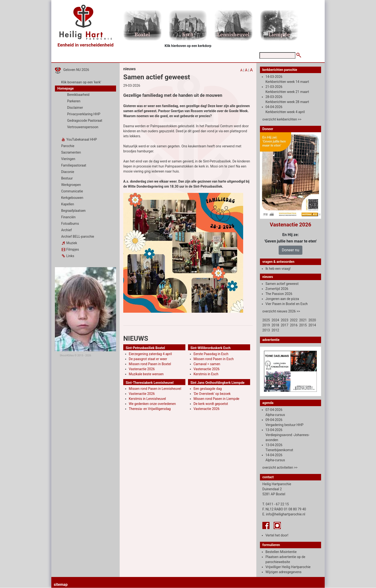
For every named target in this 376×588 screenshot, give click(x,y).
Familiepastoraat (74, 165)
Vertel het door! (277, 535)
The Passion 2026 (279, 294)
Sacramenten (71, 152)
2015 (303, 325)
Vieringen (68, 159)
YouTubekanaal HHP (79, 139)
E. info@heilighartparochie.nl (284, 514)
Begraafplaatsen (73, 211)
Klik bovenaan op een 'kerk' (81, 82)
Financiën (68, 217)
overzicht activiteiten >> (280, 467)
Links (68, 256)
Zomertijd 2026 (277, 289)
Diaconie (68, 172)
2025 (266, 320)
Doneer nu (290, 250)
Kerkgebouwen (72, 198)
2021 (303, 320)
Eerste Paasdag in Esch (211, 354)
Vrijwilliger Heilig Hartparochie (288, 567)
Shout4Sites (67, 355)
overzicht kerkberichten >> (282, 119)
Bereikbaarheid (78, 95)
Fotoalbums (70, 224)
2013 (266, 330)
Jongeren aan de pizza (282, 299)
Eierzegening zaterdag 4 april (150, 354)
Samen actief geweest (282, 284)
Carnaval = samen (207, 364)
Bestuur (67, 178)
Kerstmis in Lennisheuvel (147, 399)
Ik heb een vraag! (278, 269)
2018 (275, 325)
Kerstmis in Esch (206, 374)
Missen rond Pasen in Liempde (216, 399)
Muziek (69, 243)
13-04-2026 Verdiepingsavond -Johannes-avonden (288, 435)
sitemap (61, 585)
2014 (312, 325)
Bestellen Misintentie (281, 552)
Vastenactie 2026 (142, 369)
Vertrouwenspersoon (83, 127)
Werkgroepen (71, 185)
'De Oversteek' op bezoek (212, 394)
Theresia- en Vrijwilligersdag (150, 409)
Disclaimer (75, 108)
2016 (294, 325)
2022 (294, 320)
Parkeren (74, 101)
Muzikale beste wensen (146, 374)
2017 (285, 325)
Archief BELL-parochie (78, 236)
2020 (312, 320)
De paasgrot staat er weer (148, 359)
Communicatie (72, 191)
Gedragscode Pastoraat (85, 121)
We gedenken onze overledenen (152, 404)
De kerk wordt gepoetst (211, 404)
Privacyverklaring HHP (84, 114)
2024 (275, 320)
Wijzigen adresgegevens (283, 572)
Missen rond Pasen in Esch (214, 359)
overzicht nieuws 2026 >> (281, 311)
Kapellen (68, 204)
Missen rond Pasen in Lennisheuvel (155, 389)
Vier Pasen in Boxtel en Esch (287, 304)
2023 (285, 320)
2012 (275, 330)
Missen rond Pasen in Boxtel (150, 364)
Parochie (68, 146)
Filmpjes (70, 249)
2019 (266, 325)
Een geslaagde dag (208, 389)
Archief (66, 230)
